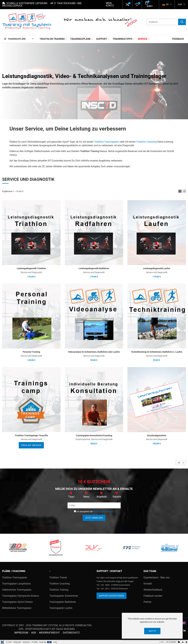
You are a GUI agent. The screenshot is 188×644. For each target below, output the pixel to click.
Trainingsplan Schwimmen (64, 596)
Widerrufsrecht (49, 633)
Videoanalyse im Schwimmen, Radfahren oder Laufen (94, 352)
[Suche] (182, 22)
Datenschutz (71, 633)
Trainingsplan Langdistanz (17, 584)
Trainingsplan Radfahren (63, 602)
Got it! (152, 631)
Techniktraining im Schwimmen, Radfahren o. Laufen (157, 352)
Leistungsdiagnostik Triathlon (31, 268)
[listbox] (181, 463)
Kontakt (148, 584)
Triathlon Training (90, 151)
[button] (127, 4)
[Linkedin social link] (184, 631)
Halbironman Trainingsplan (17, 590)
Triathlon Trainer (58, 578)
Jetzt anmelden (94, 518)
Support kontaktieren (112, 596)
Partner (147, 602)
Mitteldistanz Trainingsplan (17, 608)
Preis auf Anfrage (31, 445)
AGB (34, 633)
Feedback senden (153, 596)
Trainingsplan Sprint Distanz (17, 602)
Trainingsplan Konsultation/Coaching (94, 435)
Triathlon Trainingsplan (107, 142)
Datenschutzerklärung (104, 511)
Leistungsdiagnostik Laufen (157, 268)
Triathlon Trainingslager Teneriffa (31, 435)
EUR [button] (180, 4)
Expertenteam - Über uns (157, 578)
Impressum (21, 633)
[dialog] (152, 626)
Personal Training (31, 352)
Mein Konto (110, 4)
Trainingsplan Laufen (61, 608)
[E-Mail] (94, 505)
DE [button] (165, 4)
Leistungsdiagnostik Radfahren (94, 268)
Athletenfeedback (153, 590)
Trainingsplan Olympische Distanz (21, 596)
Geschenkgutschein (157, 435)
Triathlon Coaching (146, 142)
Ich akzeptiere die (94, 511)
